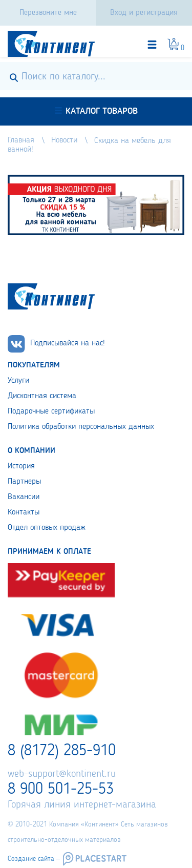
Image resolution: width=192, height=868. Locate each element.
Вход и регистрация (144, 13)
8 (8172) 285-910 (62, 751)
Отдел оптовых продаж (47, 528)
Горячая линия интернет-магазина (82, 805)
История (21, 466)
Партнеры (24, 482)
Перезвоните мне (48, 13)
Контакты (24, 512)
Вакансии (24, 497)
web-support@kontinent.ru (62, 774)
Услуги (18, 381)
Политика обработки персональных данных (81, 427)
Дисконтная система (42, 396)
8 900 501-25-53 (61, 790)
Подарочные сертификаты (51, 411)
